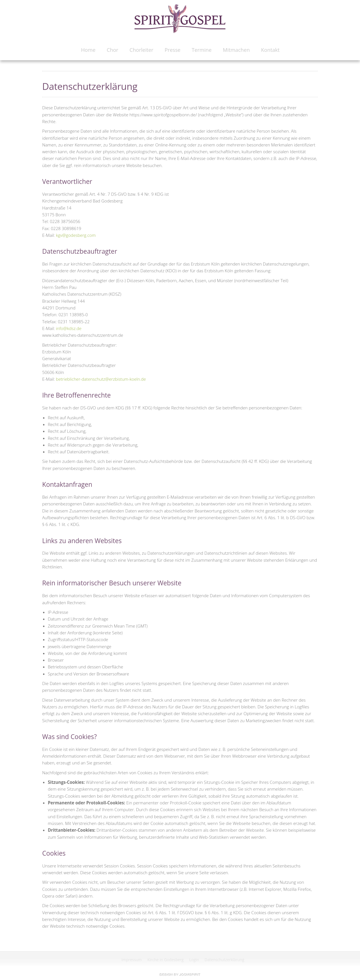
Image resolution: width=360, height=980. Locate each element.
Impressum (132, 960)
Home (88, 50)
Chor (112, 50)
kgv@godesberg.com (76, 235)
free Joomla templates (180, 975)
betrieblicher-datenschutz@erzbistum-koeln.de (101, 378)
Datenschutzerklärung (225, 960)
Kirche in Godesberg (166, 960)
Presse (172, 50)
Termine (202, 50)
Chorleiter (142, 50)
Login (194, 960)
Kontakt (270, 50)
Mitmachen (236, 50)
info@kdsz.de (69, 328)
